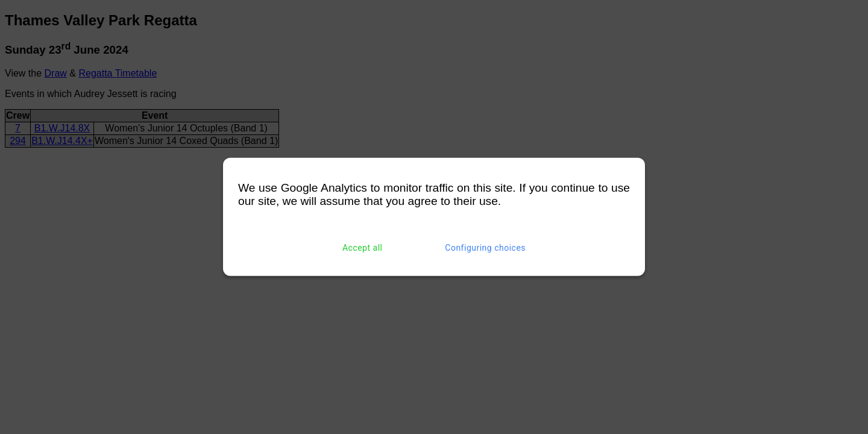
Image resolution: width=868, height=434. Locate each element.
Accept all (363, 248)
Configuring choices (485, 248)
